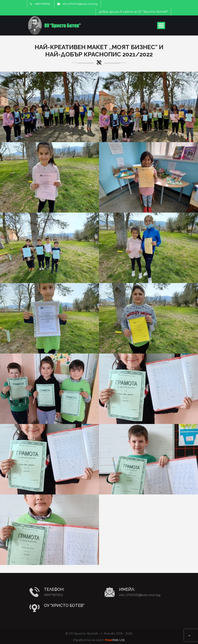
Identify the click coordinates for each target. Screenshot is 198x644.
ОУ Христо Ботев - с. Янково (92, 634)
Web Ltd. (115, 640)
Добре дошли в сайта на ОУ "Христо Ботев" (133, 12)
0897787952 (42, 4)
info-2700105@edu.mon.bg (80, 4)
